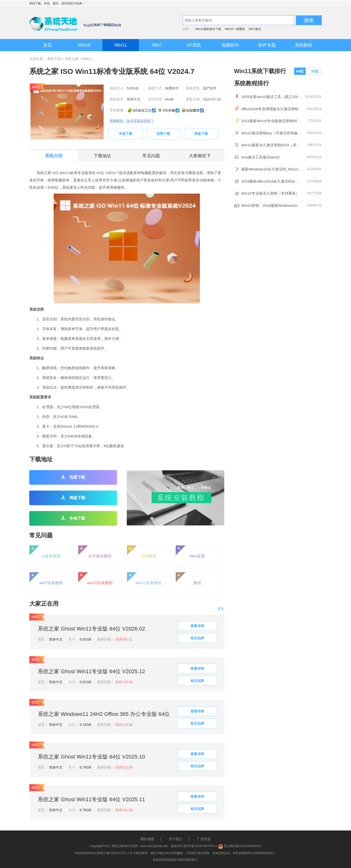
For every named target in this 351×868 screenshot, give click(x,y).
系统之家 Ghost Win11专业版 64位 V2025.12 (91, 671)
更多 (221, 609)
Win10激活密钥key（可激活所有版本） (272, 133)
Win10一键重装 (235, 29)
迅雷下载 (163, 134)
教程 (189, 579)
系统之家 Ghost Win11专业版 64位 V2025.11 (91, 799)
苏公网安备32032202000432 (240, 846)
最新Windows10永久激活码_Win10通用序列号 (272, 169)
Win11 (121, 45)
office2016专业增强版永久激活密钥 (270, 109)
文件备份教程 (95, 552)
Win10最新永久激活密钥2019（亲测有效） (272, 145)
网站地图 (147, 839)
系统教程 (303, 45)
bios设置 (190, 552)
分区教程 (142, 552)
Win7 (157, 45)
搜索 (309, 20)
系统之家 (72, 59)
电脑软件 (230, 45)
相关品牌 (197, 638)
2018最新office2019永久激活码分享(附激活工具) (272, 181)
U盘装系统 (45, 552)
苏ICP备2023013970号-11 (200, 846)
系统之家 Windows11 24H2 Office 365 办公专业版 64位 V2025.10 (104, 715)
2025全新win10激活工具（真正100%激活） (272, 97)
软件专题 (267, 45)
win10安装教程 (96, 579)
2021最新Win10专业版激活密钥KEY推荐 (272, 121)
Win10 (84, 45)
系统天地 (73, 3)
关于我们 (175, 839)
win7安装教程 (46, 579)
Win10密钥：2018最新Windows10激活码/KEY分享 (272, 205)
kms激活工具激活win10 (260, 157)
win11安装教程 (144, 579)
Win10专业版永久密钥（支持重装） (270, 193)
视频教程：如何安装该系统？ (132, 121)
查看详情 (197, 626)
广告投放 (204, 839)
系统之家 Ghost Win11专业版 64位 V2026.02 (91, 629)
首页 (48, 45)
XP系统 (194, 45)
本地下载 (126, 134)
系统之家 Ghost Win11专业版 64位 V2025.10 (91, 757)
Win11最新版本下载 (208, 29)
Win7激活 (255, 29)
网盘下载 (201, 134)
